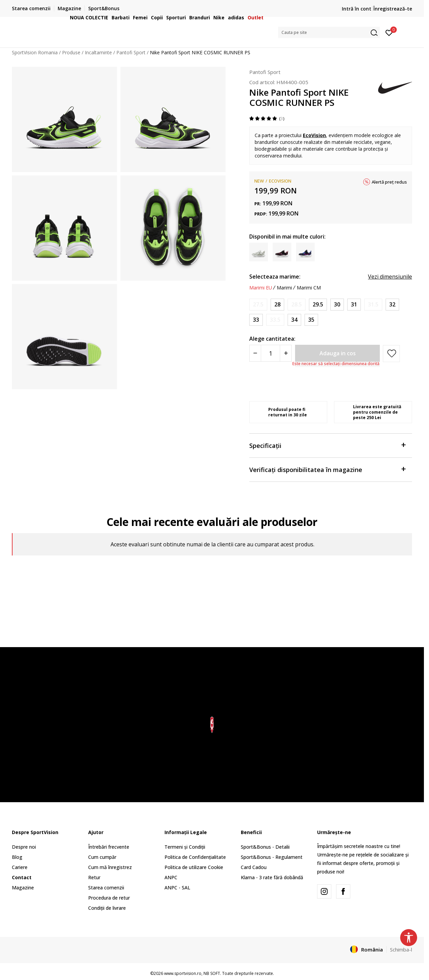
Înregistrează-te (393, 9)
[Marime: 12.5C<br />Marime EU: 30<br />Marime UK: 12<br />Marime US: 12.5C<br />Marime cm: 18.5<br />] (337, 305)
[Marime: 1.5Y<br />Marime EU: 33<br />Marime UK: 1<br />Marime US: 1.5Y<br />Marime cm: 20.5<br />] (256, 320)
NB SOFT (212, 973)
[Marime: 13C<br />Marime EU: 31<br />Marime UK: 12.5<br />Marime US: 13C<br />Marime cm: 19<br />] (354, 305)
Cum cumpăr (102, 857)
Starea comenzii (106, 888)
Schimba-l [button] (401, 949)
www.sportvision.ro (183, 973)
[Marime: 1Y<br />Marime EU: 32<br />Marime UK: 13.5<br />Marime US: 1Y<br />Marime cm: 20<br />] (392, 305)
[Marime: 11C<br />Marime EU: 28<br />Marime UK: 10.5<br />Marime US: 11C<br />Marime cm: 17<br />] (277, 305)
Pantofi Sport (265, 72)
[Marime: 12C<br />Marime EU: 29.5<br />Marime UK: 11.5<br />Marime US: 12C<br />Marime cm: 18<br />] (318, 305)
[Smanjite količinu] (255, 353)
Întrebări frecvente (109, 847)
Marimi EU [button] (261, 288)
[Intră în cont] (389, 32)
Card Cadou (254, 867)
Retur (94, 877)
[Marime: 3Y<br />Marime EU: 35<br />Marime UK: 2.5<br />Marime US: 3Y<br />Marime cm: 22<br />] (311, 320)
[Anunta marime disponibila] (258, 305)
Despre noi (24, 847)
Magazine (23, 888)
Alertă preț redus (389, 182)
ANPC (171, 877)
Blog (17, 857)
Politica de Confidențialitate (195, 857)
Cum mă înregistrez (110, 867)
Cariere (20, 867)
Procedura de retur (109, 898)
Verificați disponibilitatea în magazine (327, 469)
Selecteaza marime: (275, 277)
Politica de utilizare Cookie (194, 867)
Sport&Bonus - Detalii (265, 847)
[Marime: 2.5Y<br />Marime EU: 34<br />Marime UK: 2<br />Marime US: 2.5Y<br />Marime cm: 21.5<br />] (294, 320)
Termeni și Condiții (185, 847)
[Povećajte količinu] (286, 353)
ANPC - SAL (177, 888)
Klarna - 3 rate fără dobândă (272, 877)
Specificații (327, 445)
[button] (329, 32)
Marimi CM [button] (309, 288)
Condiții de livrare (107, 908)
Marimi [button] (284, 288)
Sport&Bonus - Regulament (272, 857)
